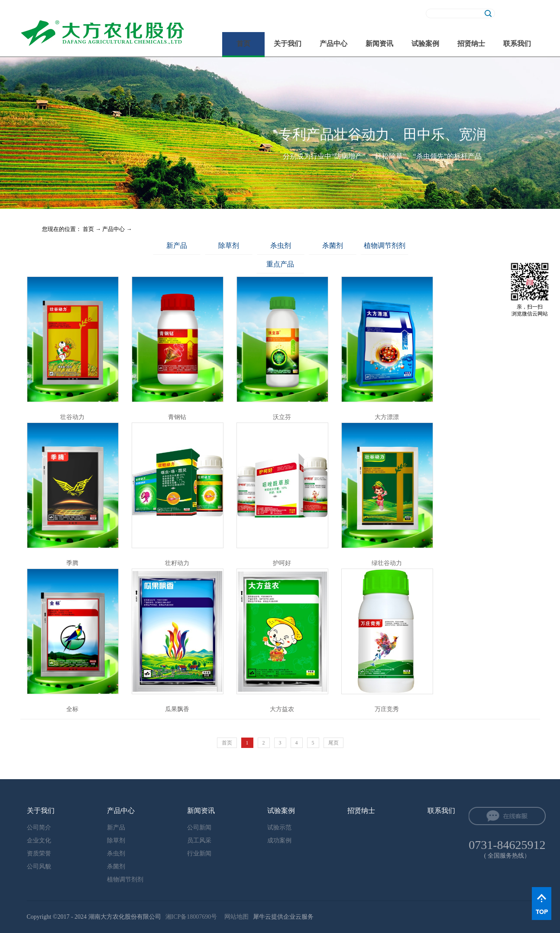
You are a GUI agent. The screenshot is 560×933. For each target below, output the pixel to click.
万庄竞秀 (387, 709)
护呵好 (282, 563)
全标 (72, 709)
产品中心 (113, 229)
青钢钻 (177, 417)
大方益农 (282, 709)
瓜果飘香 (177, 709)
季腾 (72, 563)
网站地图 (235, 917)
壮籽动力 (177, 563)
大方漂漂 (387, 417)
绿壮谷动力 (387, 563)
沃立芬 (282, 417)
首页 (243, 44)
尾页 (333, 743)
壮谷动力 (72, 417)
